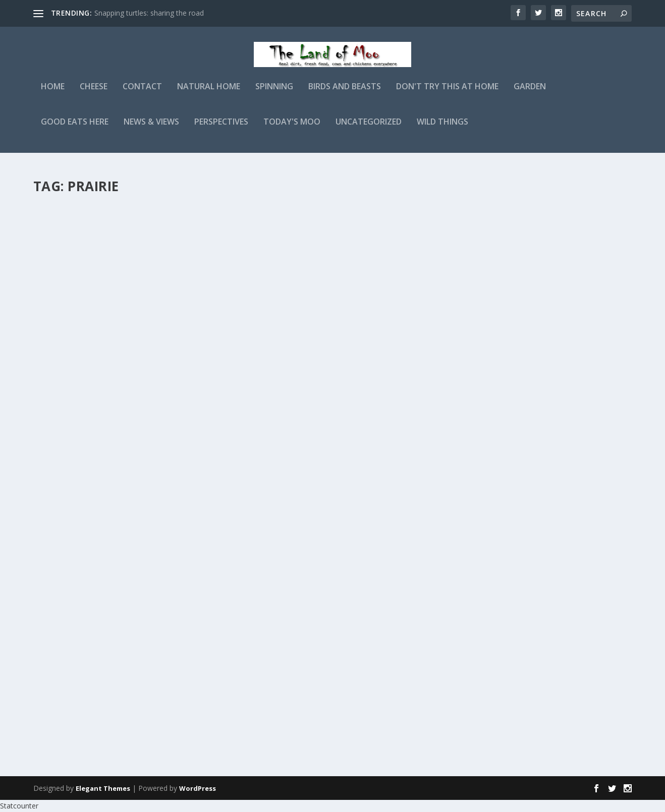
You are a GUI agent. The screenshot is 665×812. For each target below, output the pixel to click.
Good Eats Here (75, 129)
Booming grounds (315, 505)
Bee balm (63, 355)
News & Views (151, 129)
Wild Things (442, 129)
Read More (70, 307)
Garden (530, 94)
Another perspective (319, 645)
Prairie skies (71, 216)
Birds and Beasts (345, 94)
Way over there (79, 494)
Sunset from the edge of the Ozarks (355, 367)
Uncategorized (369, 129)
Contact (142, 94)
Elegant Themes (103, 788)
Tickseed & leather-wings (330, 216)
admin (61, 232)
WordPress (198, 788)
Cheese (94, 94)
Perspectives (221, 129)
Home (53, 94)
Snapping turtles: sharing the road (149, 13)
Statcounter (19, 806)
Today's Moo (292, 129)
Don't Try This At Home (447, 94)
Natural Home (209, 94)
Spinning (274, 94)
